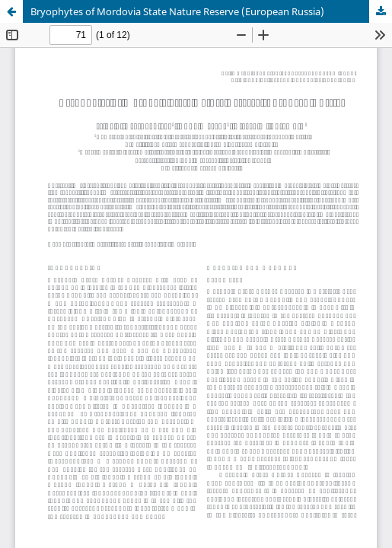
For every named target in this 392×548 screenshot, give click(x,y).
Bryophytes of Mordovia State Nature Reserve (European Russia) (177, 11)
